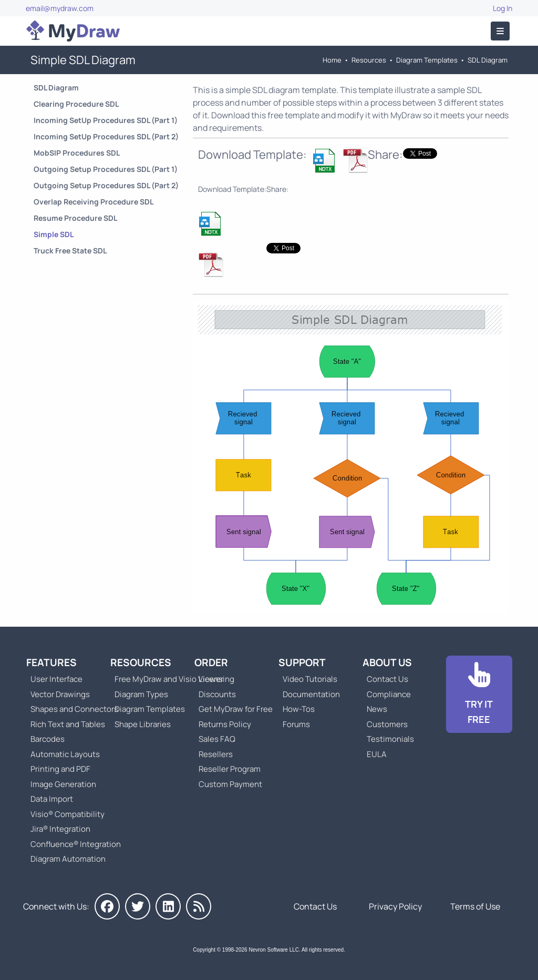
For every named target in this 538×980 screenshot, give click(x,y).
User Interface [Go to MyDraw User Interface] (56, 679)
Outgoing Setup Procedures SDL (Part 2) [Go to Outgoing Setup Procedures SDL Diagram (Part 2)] (106, 185)
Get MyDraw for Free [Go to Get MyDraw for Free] (236, 709)
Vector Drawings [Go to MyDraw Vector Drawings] (60, 694)
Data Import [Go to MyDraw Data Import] (52, 799)
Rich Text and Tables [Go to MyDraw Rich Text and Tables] (68, 724)
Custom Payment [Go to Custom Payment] (230, 784)
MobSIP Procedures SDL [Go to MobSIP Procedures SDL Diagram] (77, 153)
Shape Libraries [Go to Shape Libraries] (143, 724)
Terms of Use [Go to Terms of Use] (475, 906)
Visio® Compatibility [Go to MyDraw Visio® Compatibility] (68, 814)
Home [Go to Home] (332, 60)
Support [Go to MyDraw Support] (302, 662)
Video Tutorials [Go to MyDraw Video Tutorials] (310, 679)
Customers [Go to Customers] (387, 724)
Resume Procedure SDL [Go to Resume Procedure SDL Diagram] (75, 218)
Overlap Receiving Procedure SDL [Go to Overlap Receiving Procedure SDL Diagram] (94, 202)
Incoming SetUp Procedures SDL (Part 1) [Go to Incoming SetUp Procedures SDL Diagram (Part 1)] (106, 120)
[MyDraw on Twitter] (138, 906)
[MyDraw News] (199, 906)
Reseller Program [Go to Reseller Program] (230, 769)
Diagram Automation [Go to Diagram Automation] (68, 859)
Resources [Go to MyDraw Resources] (369, 60)
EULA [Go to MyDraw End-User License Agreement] (377, 754)
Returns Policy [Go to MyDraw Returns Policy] (225, 724)
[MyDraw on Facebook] (107, 906)
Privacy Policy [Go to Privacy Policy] (395, 906)
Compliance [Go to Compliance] (389, 694)
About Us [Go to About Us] (387, 662)
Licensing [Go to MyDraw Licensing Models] (216, 679)
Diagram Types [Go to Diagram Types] (141, 694)
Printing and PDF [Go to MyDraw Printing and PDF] (60, 769)
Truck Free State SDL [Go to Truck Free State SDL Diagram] (70, 251)
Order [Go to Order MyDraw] (211, 662)
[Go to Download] (479, 695)
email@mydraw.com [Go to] (60, 8)
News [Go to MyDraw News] (377, 709)
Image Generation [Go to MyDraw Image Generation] (63, 784)
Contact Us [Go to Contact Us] (387, 679)
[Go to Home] (73, 31)
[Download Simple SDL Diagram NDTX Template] (325, 160)
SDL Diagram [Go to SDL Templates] (488, 60)
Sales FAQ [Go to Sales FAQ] (217, 739)
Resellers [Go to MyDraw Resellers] (216, 754)
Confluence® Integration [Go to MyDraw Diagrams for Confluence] (76, 844)
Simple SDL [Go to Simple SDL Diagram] (54, 234)
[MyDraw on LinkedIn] (168, 906)
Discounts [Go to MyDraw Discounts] (217, 694)
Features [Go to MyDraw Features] (51, 662)
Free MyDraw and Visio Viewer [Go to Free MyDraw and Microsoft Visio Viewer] (165, 679)
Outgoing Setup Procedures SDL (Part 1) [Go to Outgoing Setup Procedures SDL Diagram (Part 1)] (106, 169)
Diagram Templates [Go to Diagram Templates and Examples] (427, 60)
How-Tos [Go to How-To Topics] (299, 709)
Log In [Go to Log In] (503, 8)
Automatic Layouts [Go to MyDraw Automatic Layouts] (65, 754)
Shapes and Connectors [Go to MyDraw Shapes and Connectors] (74, 709)
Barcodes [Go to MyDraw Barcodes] (48, 739)
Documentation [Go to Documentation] (311, 694)
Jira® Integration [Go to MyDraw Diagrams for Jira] (60, 829)
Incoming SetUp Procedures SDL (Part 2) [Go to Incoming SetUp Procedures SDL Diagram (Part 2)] (106, 136)
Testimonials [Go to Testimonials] (390, 739)
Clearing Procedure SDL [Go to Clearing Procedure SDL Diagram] (76, 104)
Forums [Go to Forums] (296, 724)
